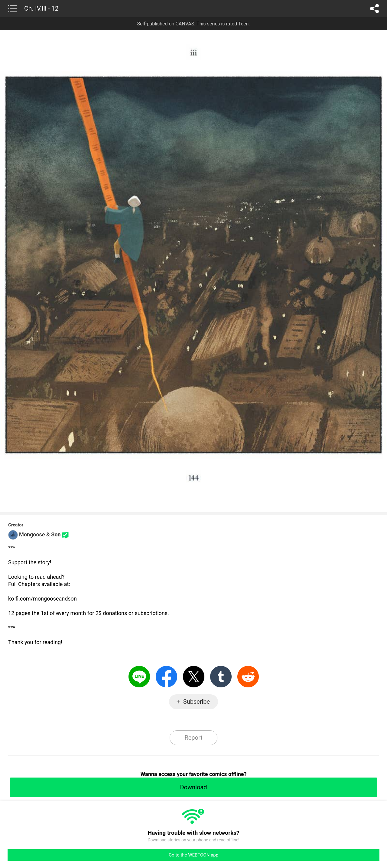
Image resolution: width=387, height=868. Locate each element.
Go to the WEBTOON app (193, 855)
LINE (139, 677)
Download (193, 787)
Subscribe (197, 702)
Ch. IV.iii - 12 (41, 8)
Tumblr (221, 677)
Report (193, 738)
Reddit (248, 677)
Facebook (166, 677)
